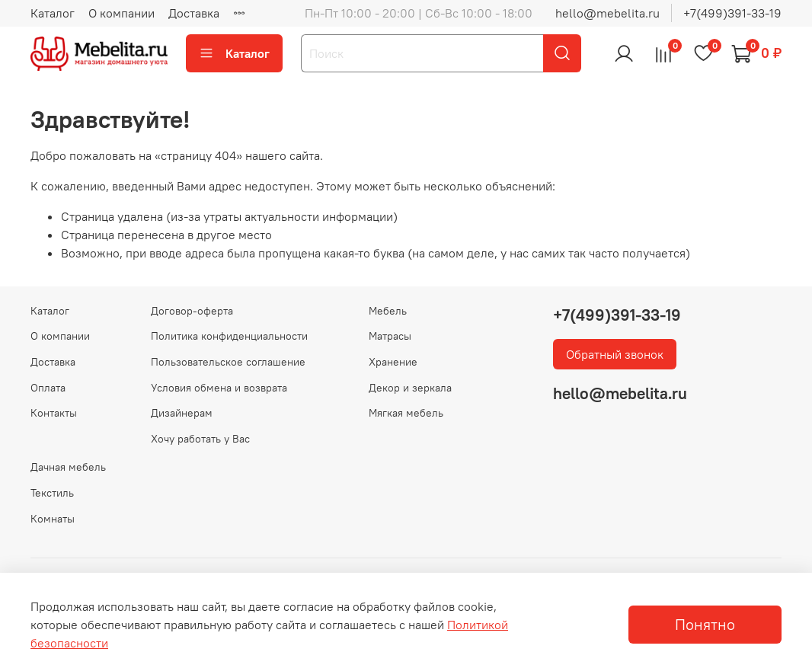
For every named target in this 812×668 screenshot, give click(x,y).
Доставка (194, 13)
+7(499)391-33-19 (732, 13)
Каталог (53, 13)
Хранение (393, 362)
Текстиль (52, 493)
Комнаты (53, 519)
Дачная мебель (68, 467)
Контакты (54, 413)
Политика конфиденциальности (229, 336)
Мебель (388, 311)
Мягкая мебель (406, 413)
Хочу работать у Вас (200, 439)
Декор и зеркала (410, 388)
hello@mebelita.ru (607, 13)
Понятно (705, 624)
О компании (121, 13)
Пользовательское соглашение (228, 362)
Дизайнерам (182, 413)
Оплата (48, 388)
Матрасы (390, 336)
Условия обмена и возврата (219, 388)
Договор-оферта (192, 311)
